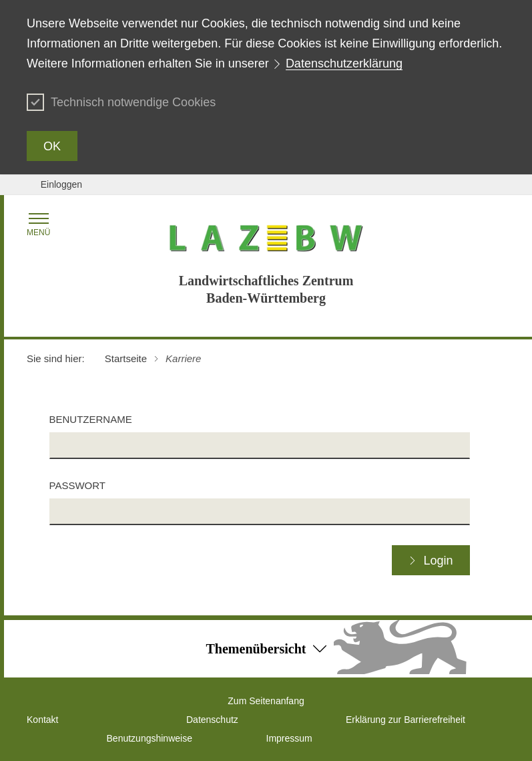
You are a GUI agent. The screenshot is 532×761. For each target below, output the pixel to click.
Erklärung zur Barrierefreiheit (406, 720)
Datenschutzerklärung (344, 63)
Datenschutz (212, 720)
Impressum (289, 738)
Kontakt (42, 720)
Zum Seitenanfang (266, 701)
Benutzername (91, 419)
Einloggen (61, 184)
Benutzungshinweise (150, 738)
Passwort (77, 485)
